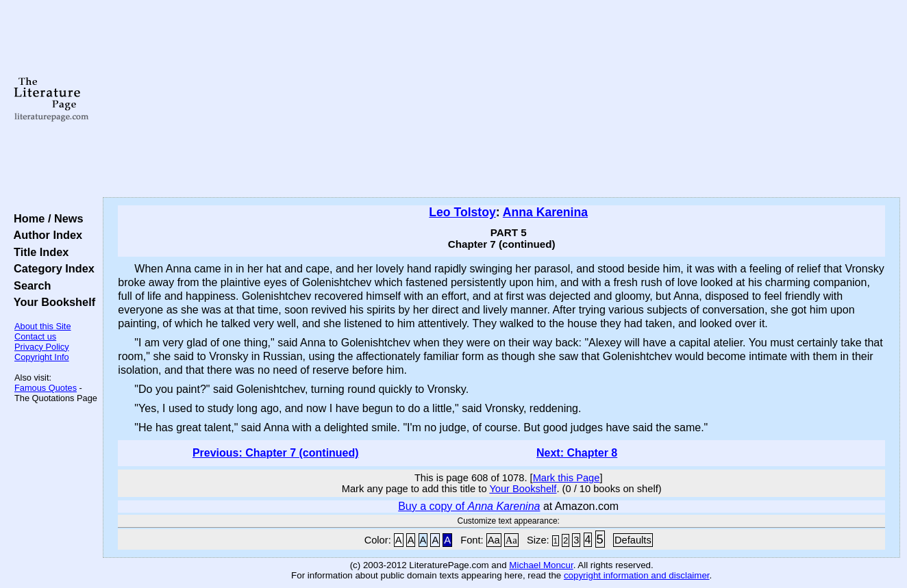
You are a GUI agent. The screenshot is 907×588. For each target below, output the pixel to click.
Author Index (45, 235)
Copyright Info (42, 357)
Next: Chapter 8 (577, 453)
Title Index (38, 252)
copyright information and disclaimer (637, 575)
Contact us (35, 336)
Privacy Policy (42, 347)
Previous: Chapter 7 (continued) (276, 453)
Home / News (46, 218)
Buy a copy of (469, 506)
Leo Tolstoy (462, 212)
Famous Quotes (46, 388)
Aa (494, 540)
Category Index (51, 268)
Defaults (633, 540)
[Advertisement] (502, 99)
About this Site (43, 326)
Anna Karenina (545, 212)
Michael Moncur (541, 565)
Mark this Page (567, 478)
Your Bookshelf (51, 302)
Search (29, 285)
